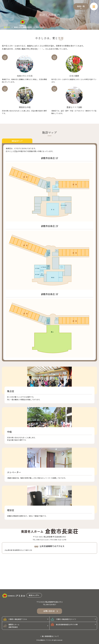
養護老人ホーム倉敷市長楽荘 (11, 626)
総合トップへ (34, 595)
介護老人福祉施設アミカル (15, 619)
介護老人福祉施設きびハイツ (63, 619)
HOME (7, 27)
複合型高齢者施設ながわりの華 (64, 625)
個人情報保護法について (49, 636)
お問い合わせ (51, 611)
